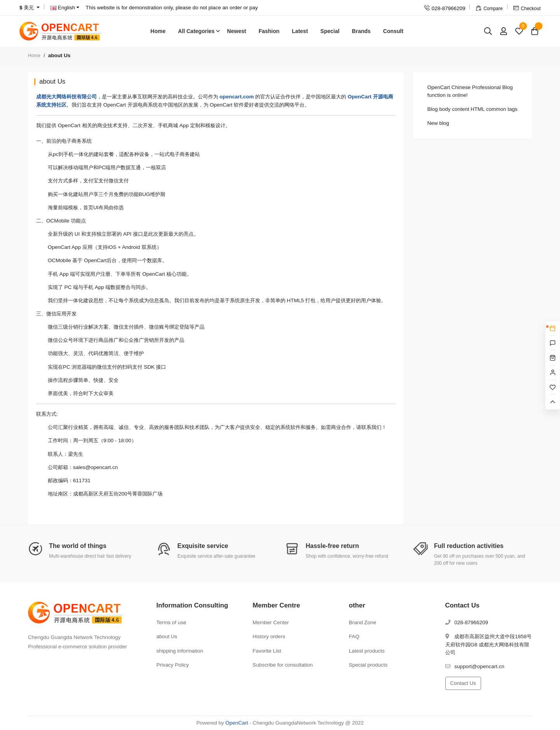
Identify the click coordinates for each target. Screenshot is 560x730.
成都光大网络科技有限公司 (66, 97)
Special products (368, 665)
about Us (167, 636)
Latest (300, 31)
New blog (438, 123)
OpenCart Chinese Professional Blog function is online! (470, 91)
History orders (269, 636)
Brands (361, 31)
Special (330, 31)
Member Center (271, 622)
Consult (393, 31)
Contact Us (463, 683)
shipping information (180, 651)
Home (158, 31)
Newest (237, 31)
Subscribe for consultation (283, 665)
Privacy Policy (173, 665)
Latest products (367, 651)
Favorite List (267, 651)
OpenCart (237, 723)
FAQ (354, 636)
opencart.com (237, 97)
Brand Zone (362, 622)
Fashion (269, 31)
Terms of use (171, 622)
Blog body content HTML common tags (472, 109)
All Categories (196, 31)
